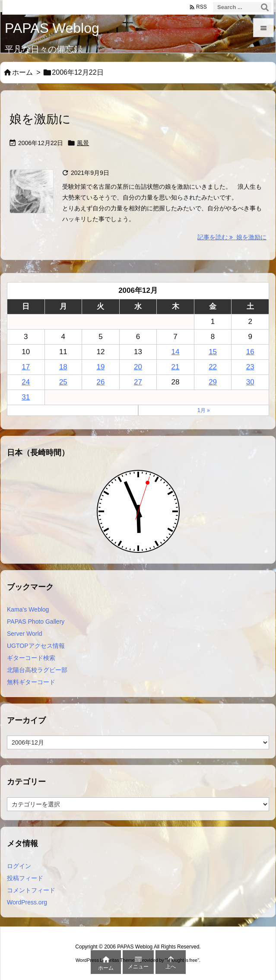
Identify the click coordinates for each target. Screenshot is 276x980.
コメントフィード (31, 890)
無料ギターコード (31, 682)
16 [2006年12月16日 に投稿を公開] (250, 352)
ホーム (22, 72)
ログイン (19, 866)
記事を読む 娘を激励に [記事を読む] (232, 237)
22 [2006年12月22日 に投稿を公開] (213, 367)
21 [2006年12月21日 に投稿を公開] (176, 367)
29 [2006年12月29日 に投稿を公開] (213, 382)
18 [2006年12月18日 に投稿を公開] (63, 367)
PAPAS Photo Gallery (36, 622)
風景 (83, 143)
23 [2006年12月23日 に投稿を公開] (250, 367)
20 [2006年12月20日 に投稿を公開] (138, 367)
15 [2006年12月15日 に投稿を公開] (213, 352)
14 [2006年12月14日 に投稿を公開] (176, 352)
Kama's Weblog (28, 609)
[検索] (265, 7)
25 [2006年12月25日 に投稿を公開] (63, 382)
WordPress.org (27, 902)
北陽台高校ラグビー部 (37, 670)
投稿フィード (25, 878)
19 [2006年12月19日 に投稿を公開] (100, 367)
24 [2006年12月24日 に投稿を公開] (26, 382)
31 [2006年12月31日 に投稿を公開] (26, 397)
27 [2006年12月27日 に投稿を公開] (138, 382)
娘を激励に (40, 119)
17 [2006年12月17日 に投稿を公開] (26, 367)
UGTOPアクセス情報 (36, 646)
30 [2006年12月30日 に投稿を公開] (250, 382)
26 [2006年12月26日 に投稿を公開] (100, 382)
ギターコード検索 (31, 658)
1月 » (204, 410)
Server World (24, 634)
